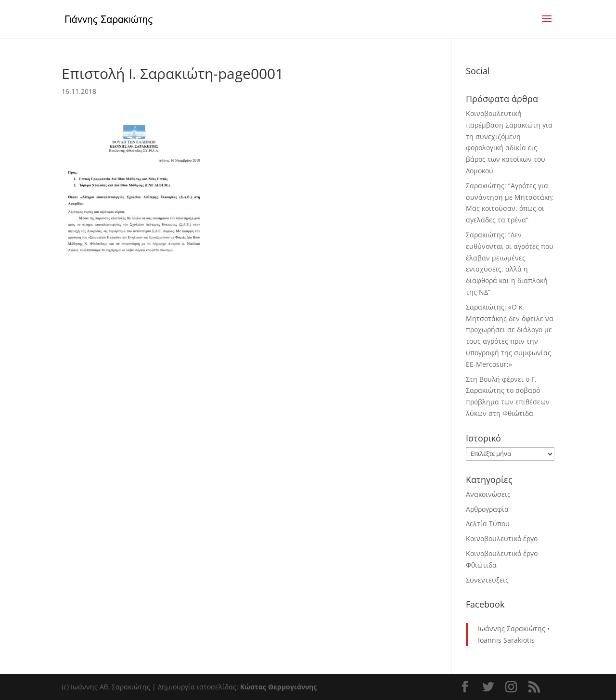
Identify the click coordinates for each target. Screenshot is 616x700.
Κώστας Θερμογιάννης (278, 687)
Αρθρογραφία (487, 509)
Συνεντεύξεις (487, 580)
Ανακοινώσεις (488, 494)
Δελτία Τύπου (488, 524)
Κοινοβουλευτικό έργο (502, 538)
